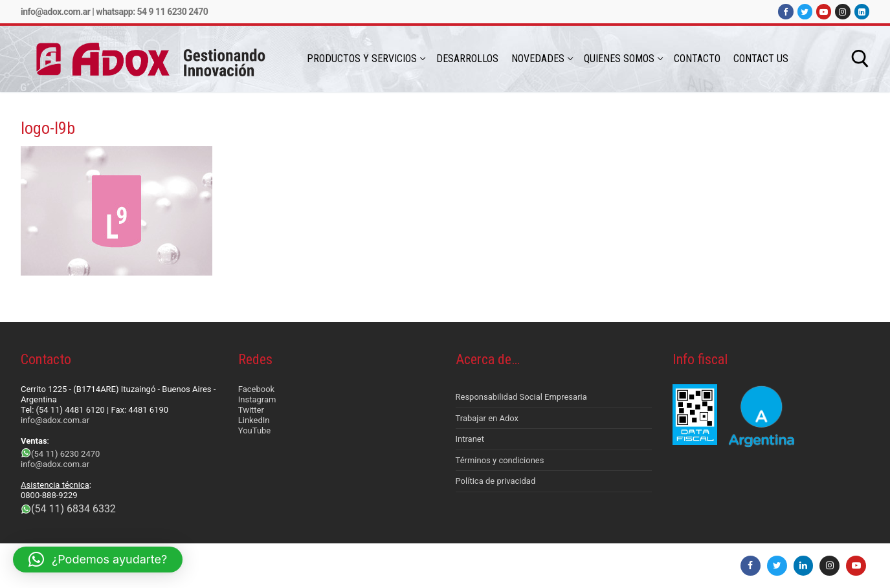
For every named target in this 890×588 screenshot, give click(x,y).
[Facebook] (785, 11)
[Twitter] (805, 11)
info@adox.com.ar (55, 12)
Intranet (470, 439)
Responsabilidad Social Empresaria (521, 397)
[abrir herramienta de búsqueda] (860, 59)
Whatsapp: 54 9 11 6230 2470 (152, 12)
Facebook (256, 389)
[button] (98, 560)
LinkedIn (254, 420)
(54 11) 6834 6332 (73, 509)
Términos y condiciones (500, 460)
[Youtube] (824, 11)
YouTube (255, 430)
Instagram (257, 399)
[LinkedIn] (862, 11)
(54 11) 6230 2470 (65, 454)
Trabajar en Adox (487, 418)
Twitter (251, 410)
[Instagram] (842, 11)
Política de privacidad (496, 481)
